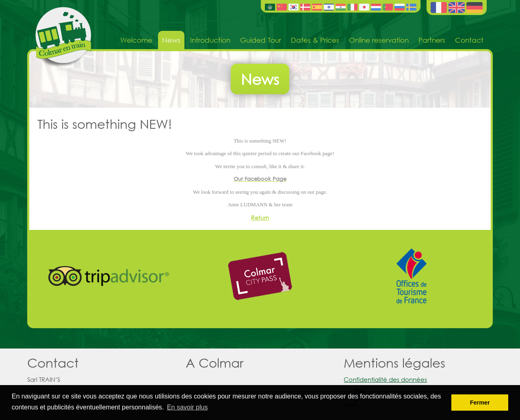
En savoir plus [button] (187, 407)
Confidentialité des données (385, 379)
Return (260, 218)
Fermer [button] (480, 403)
